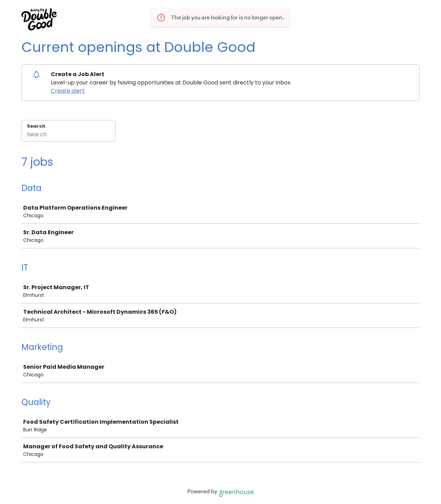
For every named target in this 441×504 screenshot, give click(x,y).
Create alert (68, 91)
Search (36, 126)
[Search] (68, 135)
